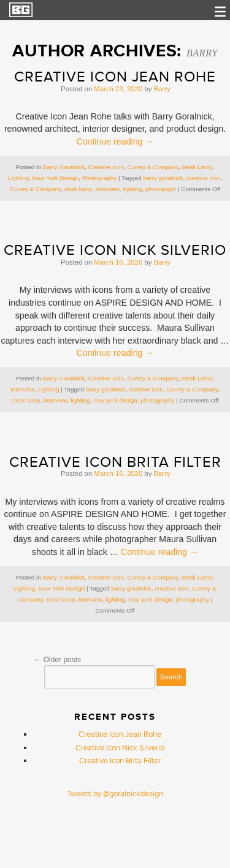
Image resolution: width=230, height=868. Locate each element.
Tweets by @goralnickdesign (115, 794)
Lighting (19, 178)
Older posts (57, 660)
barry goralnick (163, 178)
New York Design (56, 178)
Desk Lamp (197, 167)
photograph (161, 189)
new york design (115, 400)
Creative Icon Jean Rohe (115, 77)
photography (157, 400)
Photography (99, 178)
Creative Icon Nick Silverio (115, 250)
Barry (202, 53)
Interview (22, 389)
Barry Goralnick (64, 167)
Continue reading (115, 142)
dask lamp (78, 189)
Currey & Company (153, 167)
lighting (132, 189)
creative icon (204, 178)
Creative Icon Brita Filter (115, 462)
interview (108, 189)
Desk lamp (26, 400)
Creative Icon (105, 167)
